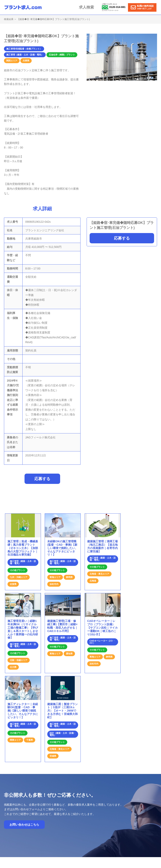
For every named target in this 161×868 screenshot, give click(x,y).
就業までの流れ (87, 809)
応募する (122, 238)
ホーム (70, 809)
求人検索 (90, 7)
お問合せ (131, 809)
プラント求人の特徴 (111, 809)
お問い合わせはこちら (24, 745)
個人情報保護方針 (111, 812)
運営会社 (145, 809)
